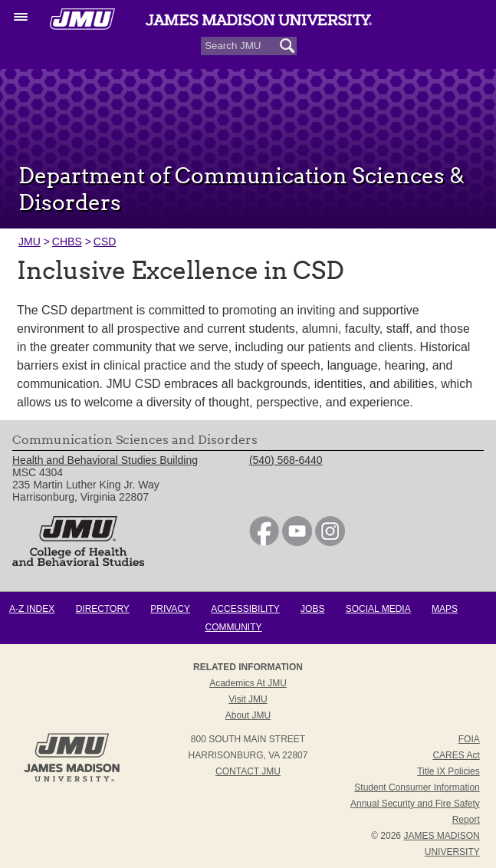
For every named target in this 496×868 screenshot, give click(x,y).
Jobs (312, 609)
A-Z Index (32, 609)
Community (234, 627)
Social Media (378, 609)
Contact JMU (248, 771)
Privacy (170, 609)
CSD (105, 242)
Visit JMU (248, 699)
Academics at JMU (248, 683)
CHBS (67, 242)
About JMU (248, 715)
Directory (103, 609)
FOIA (469, 739)
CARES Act (456, 755)
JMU (30, 242)
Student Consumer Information (417, 787)
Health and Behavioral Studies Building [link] (105, 460)
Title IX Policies (448, 771)
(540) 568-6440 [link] (286, 460)
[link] (264, 542)
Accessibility (245, 609)
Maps (445, 609)
